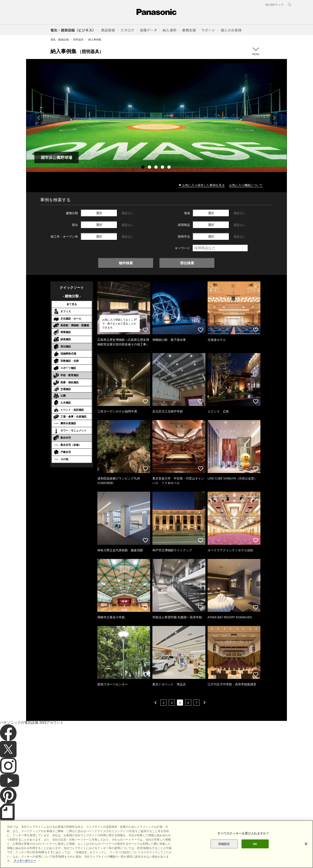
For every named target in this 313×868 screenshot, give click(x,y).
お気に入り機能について (246, 185)
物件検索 (126, 263)
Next (274, 118)
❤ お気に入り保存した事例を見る (202, 185)
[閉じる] (306, 848)
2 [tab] (150, 168)
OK (255, 847)
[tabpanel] (156, 118)
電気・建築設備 (60, 40)
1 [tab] (143, 168)
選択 (99, 213)
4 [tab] (163, 168)
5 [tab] (170, 168)
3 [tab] (156, 168)
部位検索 (187, 263)
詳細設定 (224, 847)
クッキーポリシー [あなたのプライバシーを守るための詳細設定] (25, 864)
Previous (39, 118)
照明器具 (78, 40)
